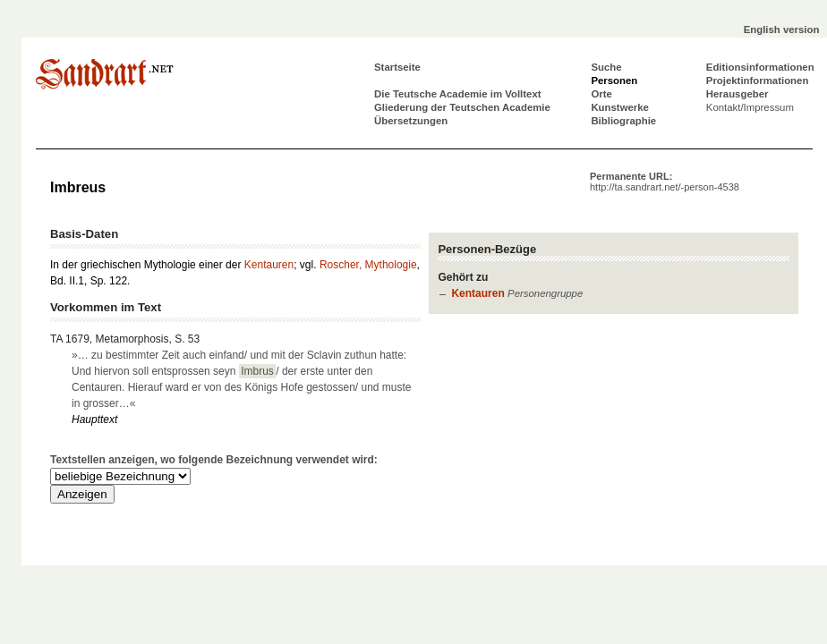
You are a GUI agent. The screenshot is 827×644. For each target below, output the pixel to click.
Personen (614, 80)
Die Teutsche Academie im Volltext (458, 94)
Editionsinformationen (760, 67)
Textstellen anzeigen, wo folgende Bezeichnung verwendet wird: (214, 460)
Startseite (397, 67)
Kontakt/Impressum (750, 107)
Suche (606, 67)
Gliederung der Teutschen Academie (462, 107)
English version (782, 30)
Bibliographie (623, 121)
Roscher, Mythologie (368, 265)
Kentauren (477, 293)
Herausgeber (737, 94)
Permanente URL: (665, 182)
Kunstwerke (620, 107)
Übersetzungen (411, 121)
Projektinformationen (758, 80)
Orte (601, 94)
